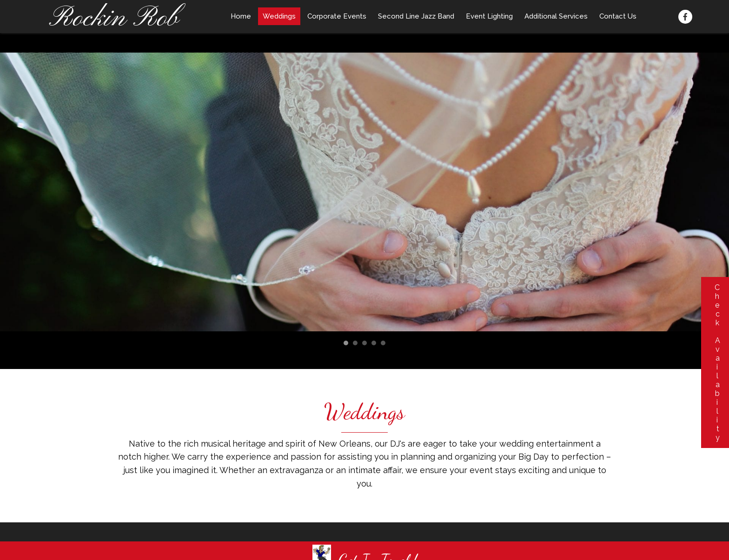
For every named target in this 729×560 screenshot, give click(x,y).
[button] (685, 17)
